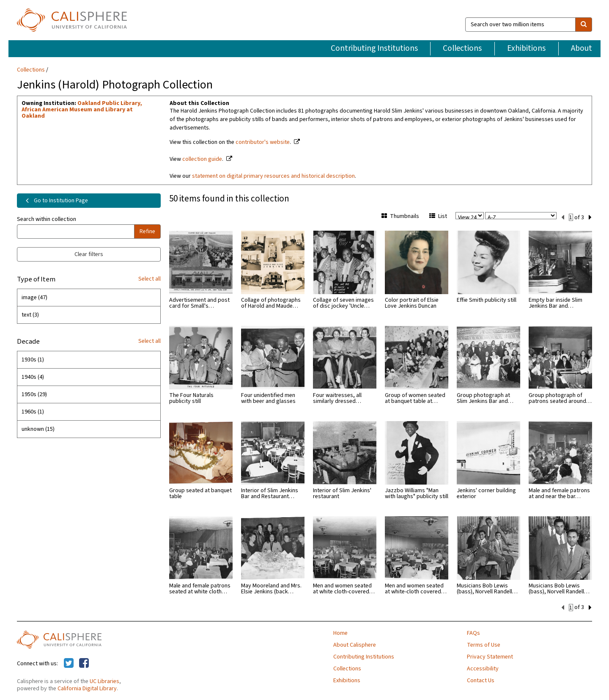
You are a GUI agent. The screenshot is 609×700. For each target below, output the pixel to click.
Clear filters (89, 254)
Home (340, 632)
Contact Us (481, 680)
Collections (462, 48)
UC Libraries (104, 681)
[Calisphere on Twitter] (69, 663)
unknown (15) (38, 429)
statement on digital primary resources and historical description (273, 176)
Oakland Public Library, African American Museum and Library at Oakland (82, 110)
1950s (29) (34, 394)
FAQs (473, 632)
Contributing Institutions (374, 48)
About (582, 48)
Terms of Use (484, 644)
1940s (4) (33, 377)
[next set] (590, 217)
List (438, 216)
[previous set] (563, 217)
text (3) (30, 315)
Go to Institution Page (55, 201)
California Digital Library (87, 688)
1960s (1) (33, 412)
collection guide (202, 159)
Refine (147, 231)
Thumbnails (400, 216)
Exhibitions (526, 48)
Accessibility (483, 668)
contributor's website (263, 142)
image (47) (34, 298)
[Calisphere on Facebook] (84, 663)
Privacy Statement (490, 656)
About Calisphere (355, 644)
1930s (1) (33, 360)
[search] (584, 25)
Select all (150, 279)
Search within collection (47, 219)
